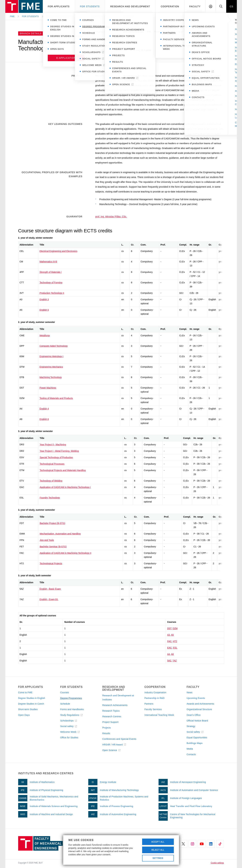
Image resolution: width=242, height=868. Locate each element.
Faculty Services (153, 709)
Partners (149, 704)
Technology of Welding (51, 481)
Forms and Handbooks (72, 709)
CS (232, 6)
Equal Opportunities (197, 738)
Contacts (191, 754)
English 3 (44, 299)
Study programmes (58, 16)
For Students (30, 16)
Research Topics (111, 711)
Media (190, 749)
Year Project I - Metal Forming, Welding (59, 451)
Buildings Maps (195, 743)
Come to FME (25, 692)
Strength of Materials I (51, 272)
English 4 (44, 409)
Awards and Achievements (200, 704)
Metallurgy (45, 335)
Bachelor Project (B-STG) (53, 523)
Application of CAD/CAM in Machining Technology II (66, 553)
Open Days (24, 715)
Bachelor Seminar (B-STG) (53, 547)
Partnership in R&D (155, 698)
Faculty (195, 6)
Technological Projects (51, 563)
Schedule (65, 704)
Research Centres (112, 716)
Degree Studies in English (32, 698)
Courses (65, 692)
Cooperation (170, 6)
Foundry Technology (50, 498)
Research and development (130, 6)
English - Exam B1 (49, 599)
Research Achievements (115, 705)
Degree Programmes (71, 698)
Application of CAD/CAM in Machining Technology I (65, 487)
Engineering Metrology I (51, 356)
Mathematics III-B (48, 262)
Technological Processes (52, 464)
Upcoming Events (196, 698)
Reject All (158, 850)
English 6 (44, 419)
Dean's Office (194, 715)
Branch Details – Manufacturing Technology (105, 16)
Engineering (115, 39)
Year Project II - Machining (53, 445)
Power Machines (48, 388)
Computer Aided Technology (54, 346)
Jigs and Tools (47, 540)
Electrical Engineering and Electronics (58, 251)
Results (106, 733)
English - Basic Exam (50, 589)
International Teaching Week (159, 715)
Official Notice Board (197, 721)
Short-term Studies (28, 709)
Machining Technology (51, 377)
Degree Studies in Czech (31, 704)
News (190, 692)
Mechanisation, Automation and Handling (60, 534)
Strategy (191, 726)
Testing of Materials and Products (56, 398)
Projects (107, 728)
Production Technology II (52, 293)
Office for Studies (69, 738)
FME (12, 16)
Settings (158, 858)
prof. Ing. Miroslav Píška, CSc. (111, 217)
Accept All (158, 842)
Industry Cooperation (155, 692)
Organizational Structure (199, 709)
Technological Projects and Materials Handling (63, 470)
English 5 (44, 310)
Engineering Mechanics (51, 367)
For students (90, 6)
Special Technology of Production (56, 457)
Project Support (111, 722)
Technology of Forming (51, 283)
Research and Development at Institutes (118, 698)
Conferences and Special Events (119, 739)
